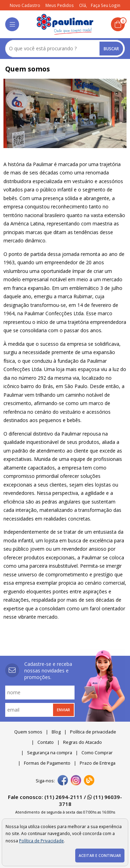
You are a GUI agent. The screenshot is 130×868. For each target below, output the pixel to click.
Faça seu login (106, 5)
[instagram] (76, 781)
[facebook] (63, 781)
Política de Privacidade (41, 841)
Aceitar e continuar (100, 856)
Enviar (63, 710)
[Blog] (89, 781)
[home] (65, 24)
